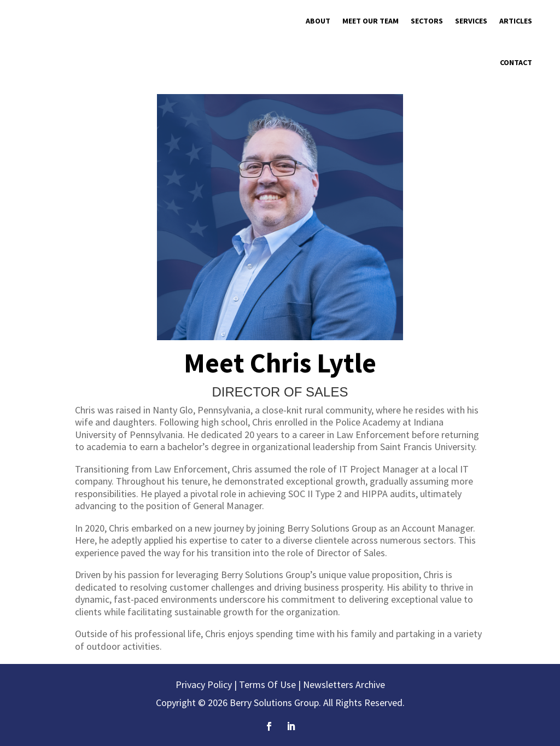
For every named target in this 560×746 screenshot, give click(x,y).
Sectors (427, 21)
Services (471, 21)
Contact (516, 62)
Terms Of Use (267, 684)
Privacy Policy (204, 684)
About (318, 21)
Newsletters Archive (344, 684)
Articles (516, 21)
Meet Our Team (371, 21)
